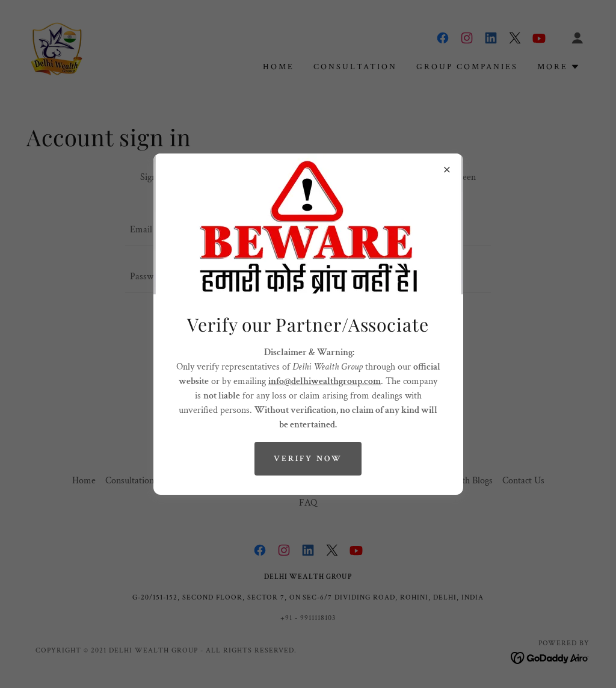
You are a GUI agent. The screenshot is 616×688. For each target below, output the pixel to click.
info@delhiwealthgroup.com (325, 381)
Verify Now (308, 459)
